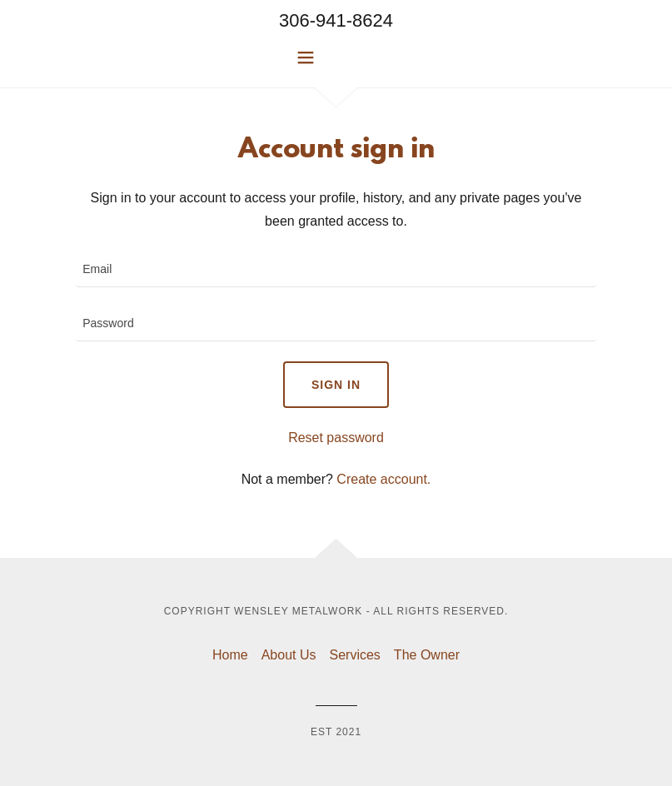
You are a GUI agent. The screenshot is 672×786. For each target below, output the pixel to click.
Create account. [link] (383, 479)
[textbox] (336, 270)
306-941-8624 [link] (336, 20)
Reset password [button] (336, 438)
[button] (336, 57)
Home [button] (230, 655)
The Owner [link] (427, 655)
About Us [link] (289, 655)
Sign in (336, 385)
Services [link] (355, 655)
